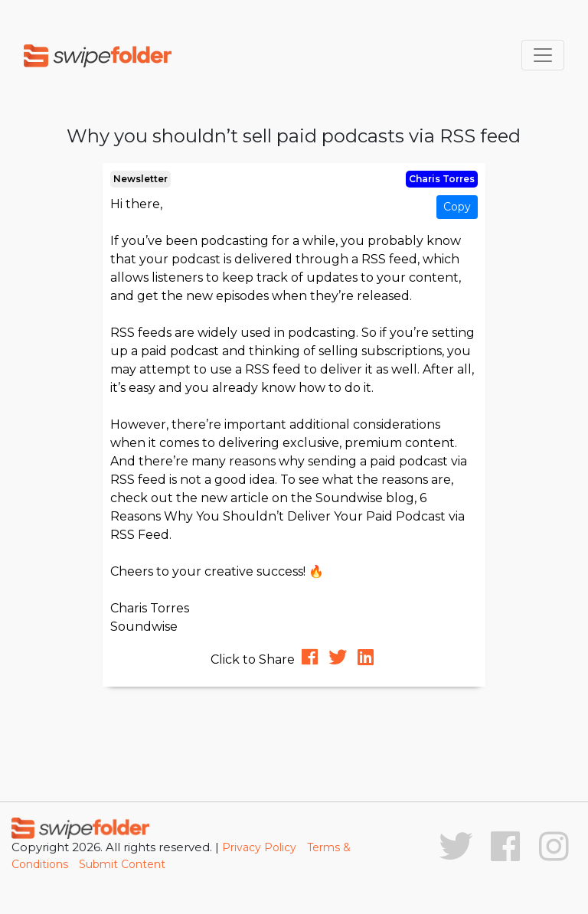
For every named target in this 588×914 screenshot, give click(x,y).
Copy (457, 207)
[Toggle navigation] (543, 55)
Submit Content (122, 864)
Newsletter (140, 179)
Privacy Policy (259, 847)
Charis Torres (442, 179)
